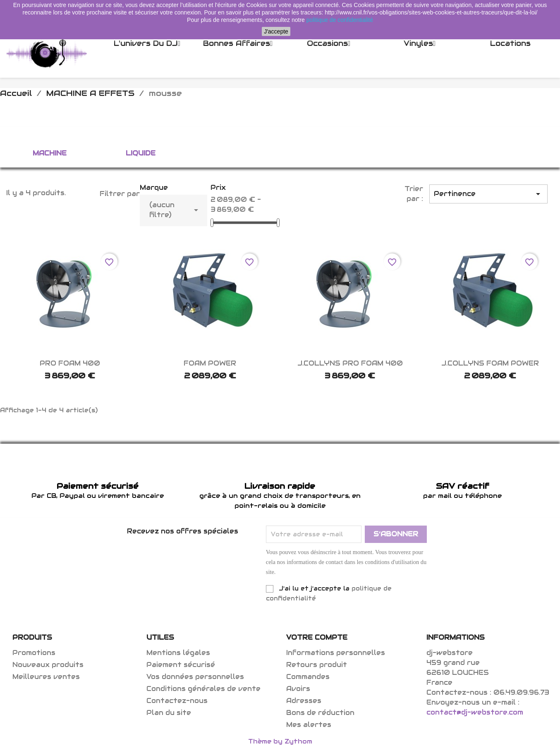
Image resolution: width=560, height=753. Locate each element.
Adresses (304, 701)
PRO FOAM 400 (70, 363)
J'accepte (276, 31)
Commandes (308, 677)
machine (50, 153)
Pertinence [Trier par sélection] (488, 194)
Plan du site (169, 713)
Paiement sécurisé (181, 665)
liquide (141, 153)
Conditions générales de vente (203, 689)
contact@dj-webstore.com (475, 712)
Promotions (34, 653)
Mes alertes (309, 725)
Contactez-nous (177, 701)
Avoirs (298, 689)
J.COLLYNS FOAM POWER (490, 363)
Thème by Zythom (280, 741)
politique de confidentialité (340, 20)
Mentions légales (178, 653)
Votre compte (317, 637)
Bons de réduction (320, 713)
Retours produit (317, 665)
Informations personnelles (336, 653)
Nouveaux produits (48, 665)
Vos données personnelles (195, 677)
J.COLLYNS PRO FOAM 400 (350, 363)
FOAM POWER (210, 363)
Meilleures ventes (46, 677)
